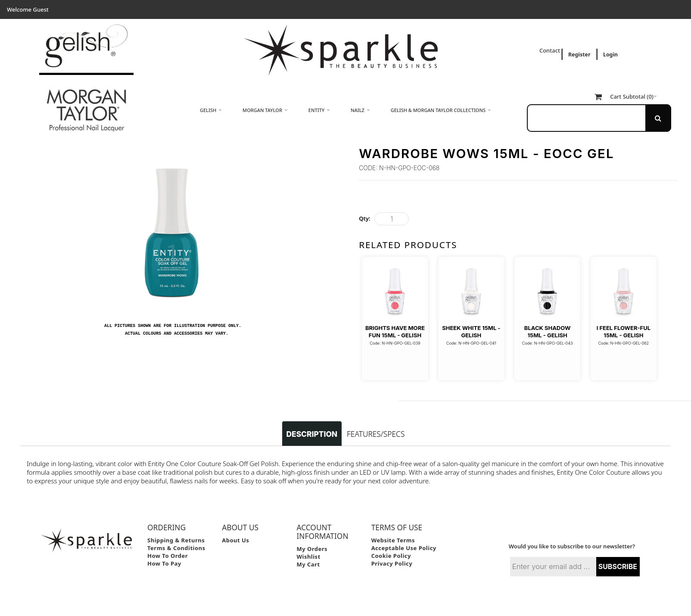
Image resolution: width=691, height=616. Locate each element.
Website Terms (393, 527)
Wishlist (308, 544)
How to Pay (164, 551)
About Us (235, 527)
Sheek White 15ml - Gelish (471, 331)
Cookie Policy (391, 543)
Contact (551, 50)
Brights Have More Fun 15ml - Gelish (395, 331)
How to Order (168, 543)
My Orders (312, 536)
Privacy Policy (392, 551)
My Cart (308, 551)
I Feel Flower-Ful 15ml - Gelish (624, 331)
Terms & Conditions (176, 535)
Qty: (364, 218)
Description (312, 421)
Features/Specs (376, 421)
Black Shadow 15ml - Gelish (548, 331)
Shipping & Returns (176, 527)
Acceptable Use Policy (404, 535)
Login (610, 54)
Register (579, 54)
